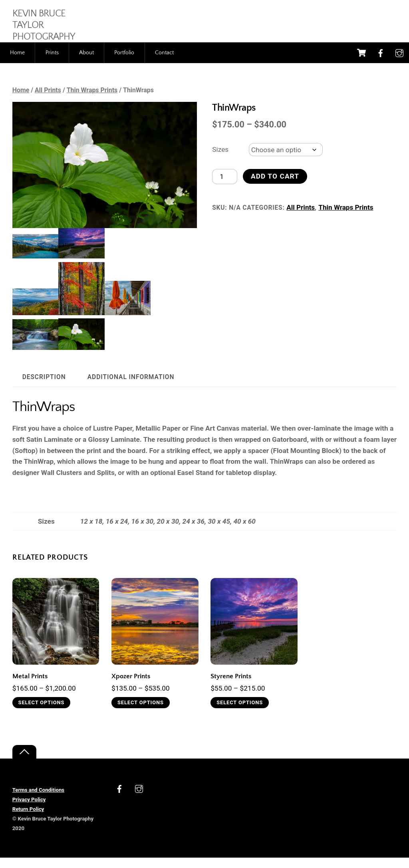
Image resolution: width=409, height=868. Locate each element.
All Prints (48, 100)
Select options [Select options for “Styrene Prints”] (240, 712)
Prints (52, 63)
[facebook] (381, 63)
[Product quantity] (225, 187)
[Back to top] (24, 762)
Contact (164, 63)
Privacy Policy (29, 810)
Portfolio (124, 63)
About (86, 63)
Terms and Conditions (38, 800)
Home (17, 63)
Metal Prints (30, 686)
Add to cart (275, 187)
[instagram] (399, 63)
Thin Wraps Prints (92, 100)
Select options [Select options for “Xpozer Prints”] (141, 712)
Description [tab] (44, 387)
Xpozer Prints (131, 686)
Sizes (220, 159)
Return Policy (28, 819)
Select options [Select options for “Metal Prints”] (42, 712)
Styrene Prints (231, 686)
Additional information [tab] (131, 387)
